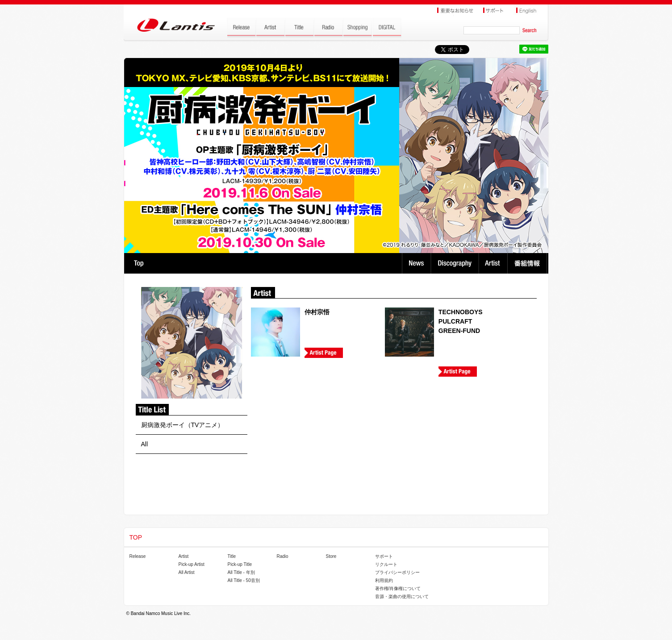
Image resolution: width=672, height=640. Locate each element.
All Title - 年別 (241, 572)
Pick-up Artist (192, 564)
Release (138, 556)
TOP (139, 263)
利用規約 (384, 580)
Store (331, 556)
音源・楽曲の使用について (402, 596)
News (416, 263)
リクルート (386, 564)
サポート (384, 556)
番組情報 (528, 263)
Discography (456, 263)
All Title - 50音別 (244, 580)
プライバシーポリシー (397, 572)
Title (232, 556)
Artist (494, 263)
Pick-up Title (240, 564)
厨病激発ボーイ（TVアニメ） (183, 425)
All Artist (187, 572)
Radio (283, 556)
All (145, 444)
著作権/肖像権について (398, 588)
